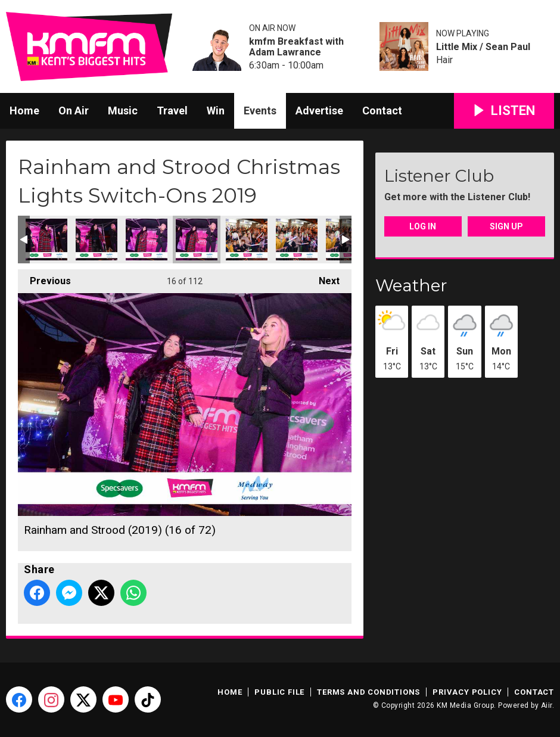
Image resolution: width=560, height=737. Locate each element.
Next (323, 278)
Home (24, 111)
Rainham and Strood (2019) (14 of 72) (97, 240)
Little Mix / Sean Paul (483, 47)
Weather (411, 285)
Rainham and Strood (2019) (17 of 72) (247, 240)
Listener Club (439, 176)
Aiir (547, 705)
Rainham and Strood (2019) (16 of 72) (197, 240)
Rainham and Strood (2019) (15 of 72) (147, 240)
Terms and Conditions (368, 692)
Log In (423, 226)
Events (260, 111)
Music (123, 111)
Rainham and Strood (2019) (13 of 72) (46, 240)
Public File (279, 692)
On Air (74, 111)
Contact (382, 111)
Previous (44, 278)
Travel (172, 111)
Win (216, 111)
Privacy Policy (467, 692)
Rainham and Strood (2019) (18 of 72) (297, 240)
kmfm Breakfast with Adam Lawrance (296, 47)
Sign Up (506, 226)
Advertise (319, 111)
